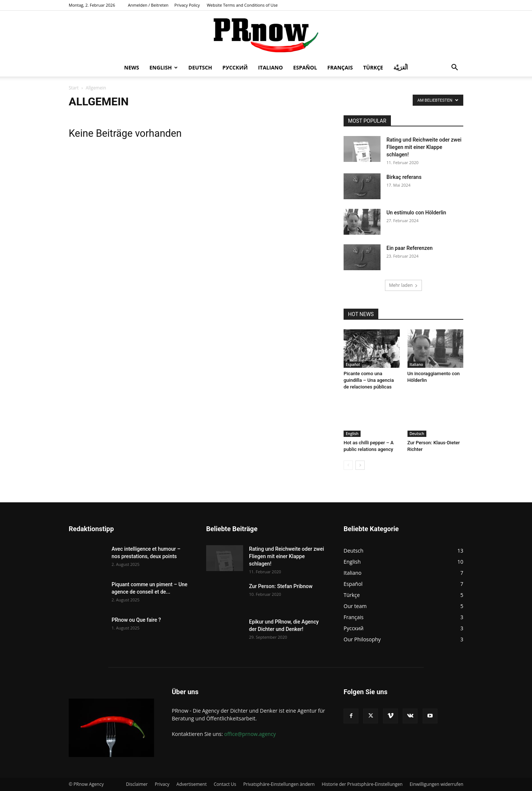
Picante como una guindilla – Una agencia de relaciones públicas (369, 380)
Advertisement (192, 784)
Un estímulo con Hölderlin (416, 213)
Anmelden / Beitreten (148, 5)
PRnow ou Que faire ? (136, 620)
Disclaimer (137, 784)
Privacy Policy (187, 5)
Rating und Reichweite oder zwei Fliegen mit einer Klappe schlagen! (424, 147)
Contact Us (225, 784)
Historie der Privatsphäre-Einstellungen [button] (362, 784)
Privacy (162, 784)
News (132, 67)
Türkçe (373, 67)
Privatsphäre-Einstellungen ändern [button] (279, 784)
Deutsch (200, 67)
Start (74, 88)
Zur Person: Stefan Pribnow (281, 586)
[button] (454, 68)
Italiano (270, 67)
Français (340, 67)
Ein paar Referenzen (410, 248)
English (164, 67)
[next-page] (360, 465)
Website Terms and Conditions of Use (242, 5)
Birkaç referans (404, 177)
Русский (235, 67)
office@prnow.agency (250, 734)
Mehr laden (403, 285)
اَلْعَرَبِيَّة (401, 67)
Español (305, 67)
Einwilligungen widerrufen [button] (436, 784)
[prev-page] (348, 465)
